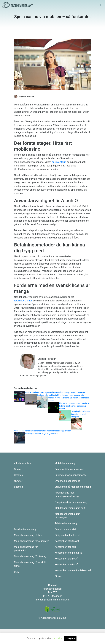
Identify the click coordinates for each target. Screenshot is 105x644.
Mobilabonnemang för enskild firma (30, 564)
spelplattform (59, 162)
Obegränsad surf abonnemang (71, 502)
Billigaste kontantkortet (67, 535)
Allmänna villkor (23, 463)
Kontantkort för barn (66, 547)
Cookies (18, 475)
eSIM (17, 572)
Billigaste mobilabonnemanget (71, 475)
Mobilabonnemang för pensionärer (26, 549)
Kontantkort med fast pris (68, 553)
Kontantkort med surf (66, 565)
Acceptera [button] (70, 638)
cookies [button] (58, 638)
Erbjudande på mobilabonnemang (73, 487)
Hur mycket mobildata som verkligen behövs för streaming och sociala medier (74, 406)
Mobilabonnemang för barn (29, 535)
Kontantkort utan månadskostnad (73, 570)
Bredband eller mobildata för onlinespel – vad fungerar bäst (60, 395)
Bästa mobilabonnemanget (69, 469)
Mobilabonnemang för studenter (31, 541)
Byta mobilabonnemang (68, 481)
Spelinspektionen (23, 301)
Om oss (18, 469)
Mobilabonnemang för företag (30, 556)
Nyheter (18, 481)
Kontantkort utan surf (66, 559)
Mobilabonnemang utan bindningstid (68, 516)
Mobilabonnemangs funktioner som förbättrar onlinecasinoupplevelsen (43, 431)
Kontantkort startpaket (67, 541)
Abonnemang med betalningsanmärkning (67, 494)
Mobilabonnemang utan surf (70, 508)
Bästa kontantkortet (65, 529)
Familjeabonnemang (25, 529)
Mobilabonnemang (65, 463)
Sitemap (18, 487)
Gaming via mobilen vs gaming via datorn (42, 434)
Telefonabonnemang (66, 523)
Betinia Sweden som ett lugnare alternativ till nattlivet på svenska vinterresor (56, 392)
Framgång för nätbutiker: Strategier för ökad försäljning (81, 414)
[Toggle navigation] (100, 5)
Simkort (59, 576)
